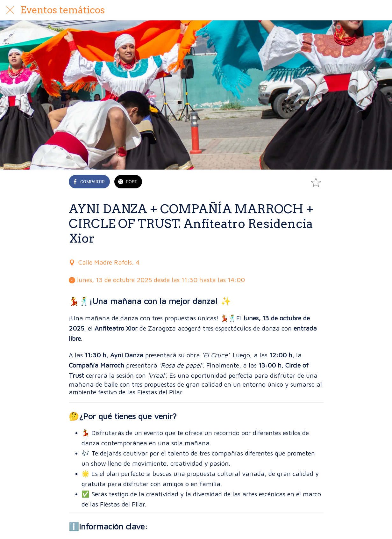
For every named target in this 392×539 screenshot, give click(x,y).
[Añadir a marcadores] (316, 182)
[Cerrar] (10, 10)
